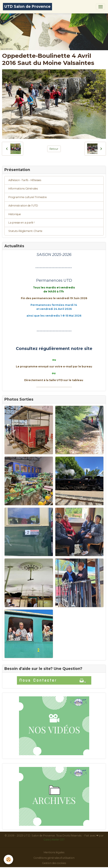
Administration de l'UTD (23, 206)
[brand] (27, 7)
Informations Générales (23, 189)
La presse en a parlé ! (22, 223)
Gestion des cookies (54, 863)
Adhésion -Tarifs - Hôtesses (25, 180)
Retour (54, 149)
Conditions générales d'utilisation (54, 858)
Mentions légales (54, 852)
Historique (15, 214)
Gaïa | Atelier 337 (54, 840)
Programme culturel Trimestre (28, 197)
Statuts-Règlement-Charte (25, 231)
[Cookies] (8, 859)
